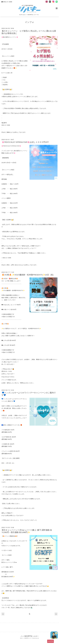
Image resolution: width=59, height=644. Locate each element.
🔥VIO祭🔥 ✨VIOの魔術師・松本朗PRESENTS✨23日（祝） (28, 275)
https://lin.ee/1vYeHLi (8, 377)
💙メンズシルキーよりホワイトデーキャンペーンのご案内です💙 (29, 394)
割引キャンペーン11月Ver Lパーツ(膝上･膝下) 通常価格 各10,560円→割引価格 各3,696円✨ (27, 531)
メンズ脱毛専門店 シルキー (29, 636)
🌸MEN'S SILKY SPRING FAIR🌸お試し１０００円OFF (25, 142)
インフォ (29, 22)
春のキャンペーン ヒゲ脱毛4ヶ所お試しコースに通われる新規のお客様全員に (29, 32)
